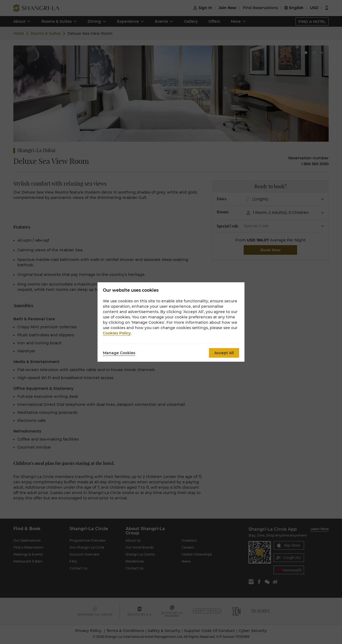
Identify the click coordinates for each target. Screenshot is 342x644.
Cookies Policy (117, 333)
